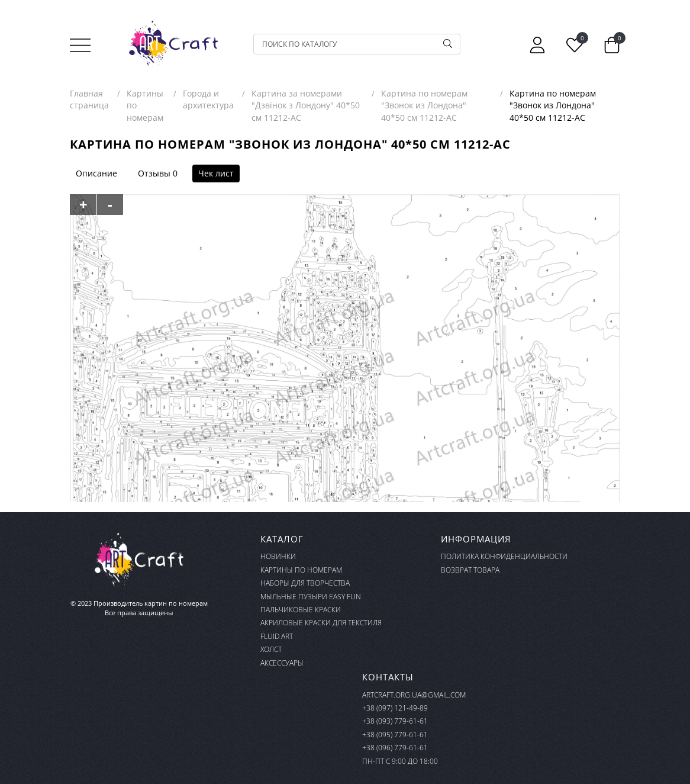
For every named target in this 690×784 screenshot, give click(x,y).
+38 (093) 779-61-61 (395, 721)
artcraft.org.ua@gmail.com (414, 695)
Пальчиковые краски (301, 610)
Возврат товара (470, 570)
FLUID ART (277, 636)
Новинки (278, 556)
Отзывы (154, 173)
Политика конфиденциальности (504, 556)
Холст (271, 649)
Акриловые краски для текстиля (321, 623)
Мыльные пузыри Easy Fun (311, 597)
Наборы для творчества (305, 583)
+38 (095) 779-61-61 (395, 735)
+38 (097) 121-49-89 (395, 708)
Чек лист (216, 173)
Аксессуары (282, 663)
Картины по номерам (301, 570)
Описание (96, 173)
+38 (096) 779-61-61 (395, 748)
